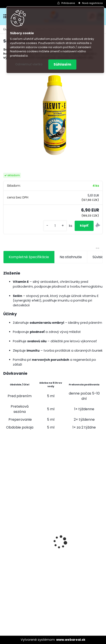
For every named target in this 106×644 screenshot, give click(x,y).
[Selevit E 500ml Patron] (53, 113)
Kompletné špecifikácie (29, 257)
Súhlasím (62, 64)
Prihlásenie (68, 3)
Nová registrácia (92, 3)
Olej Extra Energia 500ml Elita (27, 526)
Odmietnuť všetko (29, 64)
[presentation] (6, 534)
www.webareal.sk (71, 640)
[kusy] (55, 226)
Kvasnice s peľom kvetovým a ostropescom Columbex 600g (78, 524)
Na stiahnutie (71, 257)
